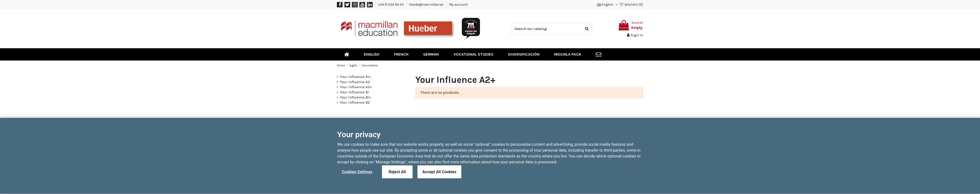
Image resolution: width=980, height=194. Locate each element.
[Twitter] (347, 5)
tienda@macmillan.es (427, 5)
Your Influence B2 (355, 102)
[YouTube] (362, 5)
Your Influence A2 (355, 82)
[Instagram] (355, 5)
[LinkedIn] (370, 5)
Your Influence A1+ (355, 77)
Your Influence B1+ (355, 97)
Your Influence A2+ (356, 87)
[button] (608, 5)
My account (459, 5)
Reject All (397, 174)
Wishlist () (631, 5)
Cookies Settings (357, 174)
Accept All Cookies (439, 174)
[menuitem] (347, 54)
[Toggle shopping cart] (630, 25)
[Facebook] (340, 5)
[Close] (968, 124)
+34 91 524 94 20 (391, 5)
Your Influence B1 (354, 92)
